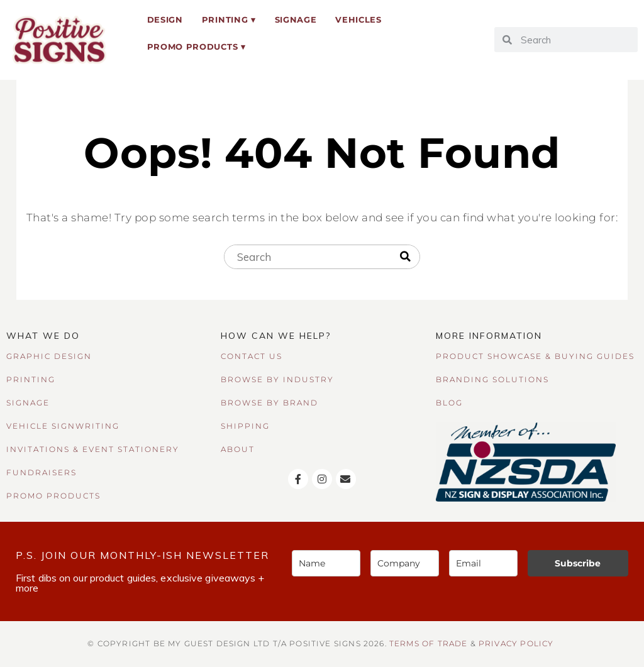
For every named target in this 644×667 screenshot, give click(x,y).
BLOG (449, 403)
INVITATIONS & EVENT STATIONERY (93, 449)
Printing (225, 19)
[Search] (405, 257)
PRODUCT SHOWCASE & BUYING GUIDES (535, 356)
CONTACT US (252, 356)
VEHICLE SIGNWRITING (63, 426)
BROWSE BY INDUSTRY (277, 379)
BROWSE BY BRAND (269, 403)
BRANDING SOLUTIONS (492, 379)
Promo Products (192, 47)
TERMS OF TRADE (428, 644)
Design (165, 19)
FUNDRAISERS (42, 472)
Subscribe (578, 563)
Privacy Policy (516, 644)
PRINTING (31, 379)
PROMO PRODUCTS (53, 496)
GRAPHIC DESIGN (49, 356)
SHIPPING (245, 426)
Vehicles (358, 19)
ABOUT (238, 449)
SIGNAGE (28, 403)
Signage (296, 19)
